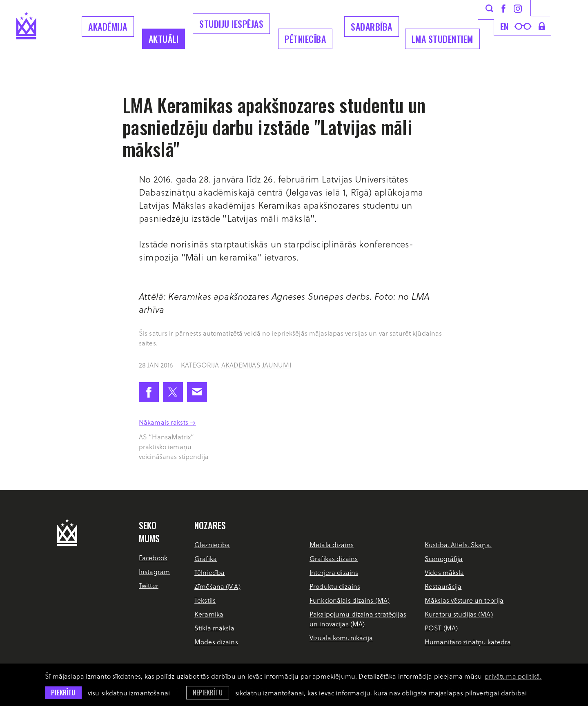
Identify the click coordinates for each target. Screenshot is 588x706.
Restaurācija (443, 586)
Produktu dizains (335, 586)
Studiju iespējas (231, 24)
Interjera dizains (334, 572)
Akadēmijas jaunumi (256, 365)
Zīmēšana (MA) (217, 586)
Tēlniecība (209, 572)
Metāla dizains (332, 545)
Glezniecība (212, 545)
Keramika (209, 614)
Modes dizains (216, 642)
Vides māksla (444, 572)
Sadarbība (372, 27)
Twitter (149, 585)
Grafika (206, 558)
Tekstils (205, 600)
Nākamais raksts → (167, 422)
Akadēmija (108, 27)
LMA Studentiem (442, 39)
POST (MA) (441, 628)
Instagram (154, 571)
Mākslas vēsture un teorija (464, 600)
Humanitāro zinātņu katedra (468, 642)
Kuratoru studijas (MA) (459, 614)
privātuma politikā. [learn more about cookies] (513, 676)
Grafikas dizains (334, 558)
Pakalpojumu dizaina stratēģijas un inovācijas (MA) (358, 619)
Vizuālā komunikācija (341, 638)
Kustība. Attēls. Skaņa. (458, 545)
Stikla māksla (214, 628)
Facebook (153, 558)
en (504, 26)
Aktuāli (164, 39)
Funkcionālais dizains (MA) (350, 600)
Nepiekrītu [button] (208, 693)
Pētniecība (305, 39)
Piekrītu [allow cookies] (63, 693)
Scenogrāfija (444, 558)
